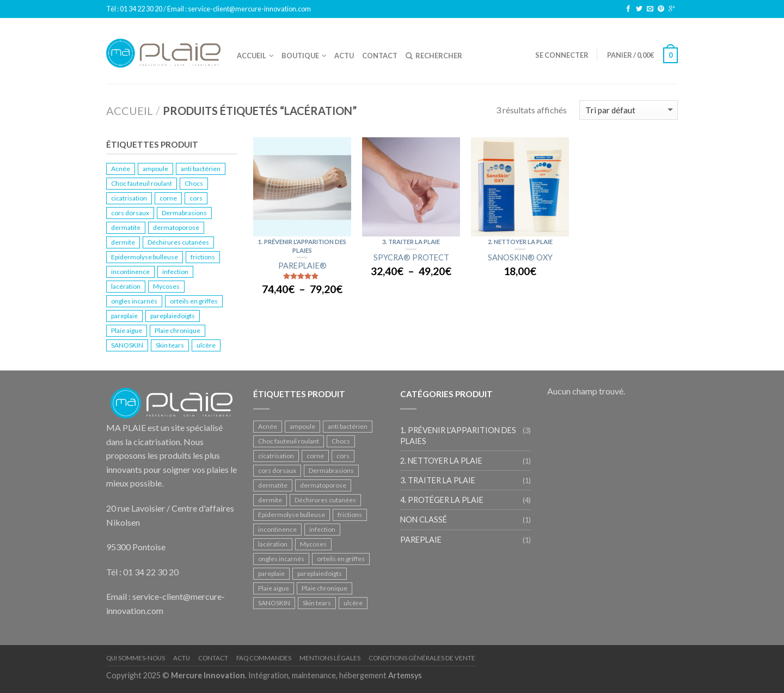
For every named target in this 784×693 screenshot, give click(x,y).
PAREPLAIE (421, 540)
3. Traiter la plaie (411, 242)
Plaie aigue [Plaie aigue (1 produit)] (127, 330)
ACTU (344, 56)
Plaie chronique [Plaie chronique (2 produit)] (177, 330)
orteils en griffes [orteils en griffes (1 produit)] (194, 301)
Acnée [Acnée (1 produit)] (121, 169)
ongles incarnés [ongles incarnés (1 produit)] (134, 301)
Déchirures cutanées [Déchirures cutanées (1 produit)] (178, 242)
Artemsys (405, 675)
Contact (380, 56)
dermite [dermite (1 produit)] (123, 242)
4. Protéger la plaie (442, 500)
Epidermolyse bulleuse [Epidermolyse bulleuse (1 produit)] (145, 257)
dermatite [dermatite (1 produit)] (126, 227)
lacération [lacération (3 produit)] (126, 286)
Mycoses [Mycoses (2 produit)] (166, 286)
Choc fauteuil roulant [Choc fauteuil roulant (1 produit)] (142, 183)
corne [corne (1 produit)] (168, 198)
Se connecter (562, 55)
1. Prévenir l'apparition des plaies (458, 435)
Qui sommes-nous (136, 658)
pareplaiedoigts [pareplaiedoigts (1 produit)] (173, 316)
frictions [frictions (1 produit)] (203, 257)
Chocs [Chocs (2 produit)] (194, 183)
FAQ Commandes (264, 658)
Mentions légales (330, 658)
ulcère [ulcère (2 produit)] (206, 345)
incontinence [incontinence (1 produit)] (130, 272)
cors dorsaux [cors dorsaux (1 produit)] (130, 213)
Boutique (300, 56)
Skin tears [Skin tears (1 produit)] (170, 345)
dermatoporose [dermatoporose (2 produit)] (176, 227)
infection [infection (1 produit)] (175, 272)
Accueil (252, 56)
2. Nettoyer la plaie (520, 242)
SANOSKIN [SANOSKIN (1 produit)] (127, 345)
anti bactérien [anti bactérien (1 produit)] (201, 169)
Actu (182, 658)
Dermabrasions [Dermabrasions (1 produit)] (184, 213)
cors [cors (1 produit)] (196, 198)
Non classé (424, 519)
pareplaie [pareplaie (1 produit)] (124, 316)
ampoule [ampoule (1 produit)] (155, 169)
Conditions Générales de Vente (422, 658)
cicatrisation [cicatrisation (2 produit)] (129, 198)
